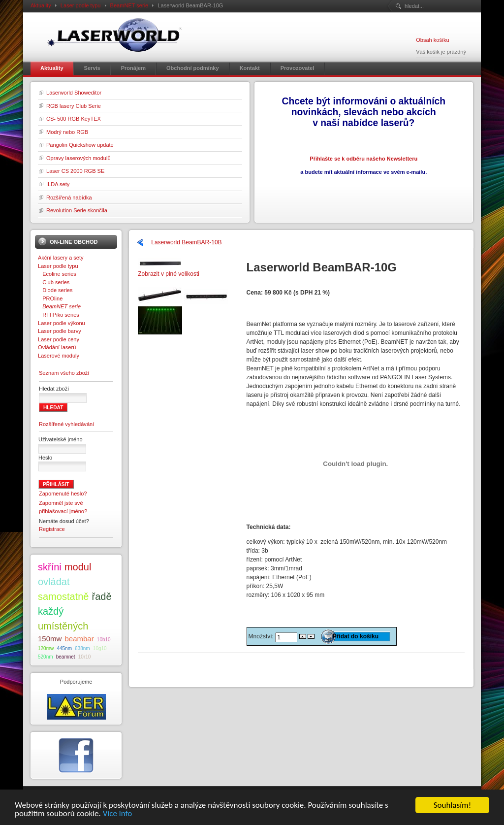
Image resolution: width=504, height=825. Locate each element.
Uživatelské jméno (61, 439)
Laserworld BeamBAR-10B (186, 242)
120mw (46, 648)
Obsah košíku (432, 40)
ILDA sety (58, 184)
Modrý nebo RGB (67, 132)
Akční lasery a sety (61, 258)
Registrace (52, 529)
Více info (118, 814)
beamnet (66, 657)
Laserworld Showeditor (74, 93)
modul (78, 567)
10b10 (104, 640)
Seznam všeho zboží (64, 373)
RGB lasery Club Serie (74, 106)
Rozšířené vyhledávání (66, 424)
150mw (50, 639)
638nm (82, 648)
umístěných (63, 626)
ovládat (54, 582)
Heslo (45, 458)
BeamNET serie (129, 5)
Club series (54, 282)
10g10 (100, 648)
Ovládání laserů (57, 347)
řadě (102, 596)
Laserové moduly (59, 356)
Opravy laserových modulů (79, 158)
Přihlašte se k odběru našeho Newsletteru (363, 159)
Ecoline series (57, 274)
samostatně (63, 596)
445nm (64, 648)
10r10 (85, 657)
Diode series (55, 290)
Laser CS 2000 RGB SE (75, 171)
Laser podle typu (81, 5)
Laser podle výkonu (62, 323)
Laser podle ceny (59, 339)
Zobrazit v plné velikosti (169, 271)
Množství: (262, 636)
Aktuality (41, 5)
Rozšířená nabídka (69, 198)
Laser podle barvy (60, 331)
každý (51, 611)
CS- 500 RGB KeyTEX (74, 119)
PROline (50, 298)
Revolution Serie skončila (77, 210)
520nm (46, 657)
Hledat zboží (54, 389)
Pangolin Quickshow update (80, 145)
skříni (50, 567)
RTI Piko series (59, 315)
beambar (79, 639)
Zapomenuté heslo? (63, 494)
